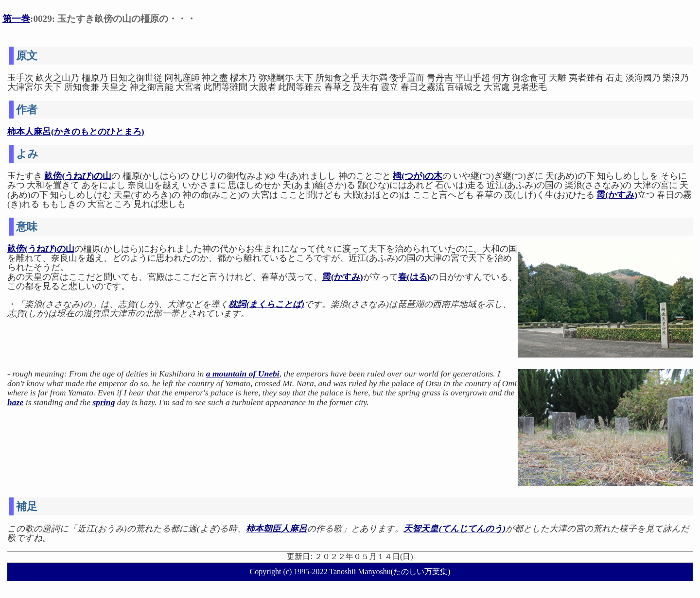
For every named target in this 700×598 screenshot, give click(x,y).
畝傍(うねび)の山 (78, 176)
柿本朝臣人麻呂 (277, 529)
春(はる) (414, 277)
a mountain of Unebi (243, 374)
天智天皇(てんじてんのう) (455, 529)
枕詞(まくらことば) (266, 304)
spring (104, 402)
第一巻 (16, 19)
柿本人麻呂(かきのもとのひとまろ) (76, 132)
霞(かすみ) (617, 195)
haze (15, 402)
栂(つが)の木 (418, 176)
